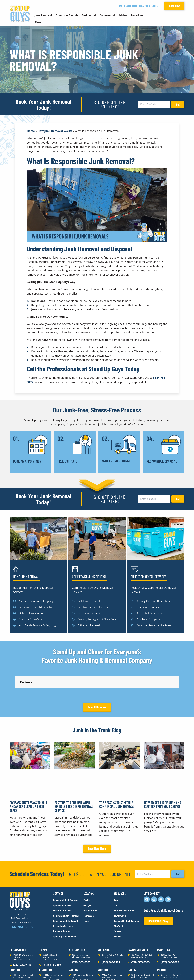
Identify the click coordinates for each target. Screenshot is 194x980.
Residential (89, 15)
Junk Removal (43, 15)
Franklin (45, 943)
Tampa (43, 923)
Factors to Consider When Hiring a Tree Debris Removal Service (74, 780)
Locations (137, 15)
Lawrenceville (138, 923)
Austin (103, 943)
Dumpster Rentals (67, 15)
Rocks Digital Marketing (171, 973)
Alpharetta (77, 923)
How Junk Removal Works (55, 131)
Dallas (132, 943)
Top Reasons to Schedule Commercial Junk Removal (117, 778)
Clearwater (18, 923)
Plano (161, 943)
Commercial (107, 15)
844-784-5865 (149, 6)
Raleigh (74, 943)
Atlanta (104, 923)
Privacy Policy (17, 972)
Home (31, 131)
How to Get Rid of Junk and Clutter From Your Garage (163, 778)
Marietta (164, 923)
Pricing (123, 15)
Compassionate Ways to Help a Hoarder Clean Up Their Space (29, 780)
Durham (15, 943)
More (38, 22)
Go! (178, 105)
